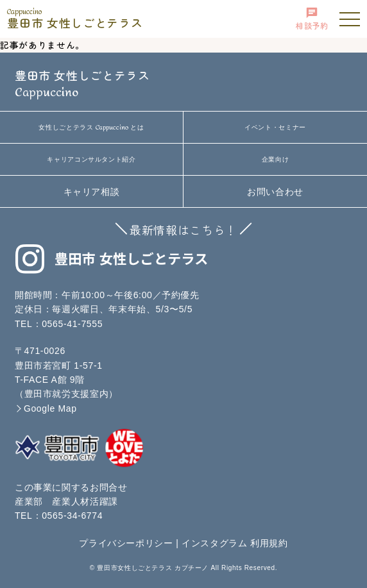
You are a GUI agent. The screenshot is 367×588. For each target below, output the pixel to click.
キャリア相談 (92, 192)
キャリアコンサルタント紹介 (91, 159)
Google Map (50, 408)
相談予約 (312, 19)
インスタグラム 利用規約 (235, 543)
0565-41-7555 (72, 324)
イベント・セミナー (275, 127)
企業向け (276, 159)
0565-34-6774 (72, 516)
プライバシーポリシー (126, 543)
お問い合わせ (275, 192)
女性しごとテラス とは (91, 128)
